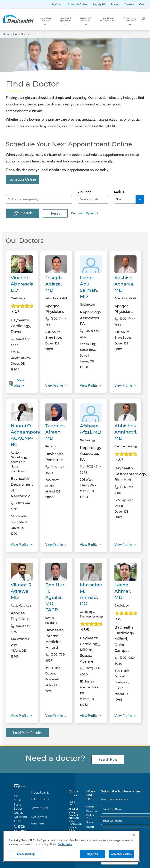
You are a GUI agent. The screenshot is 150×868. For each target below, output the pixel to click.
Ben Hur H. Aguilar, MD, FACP (55, 597)
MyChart (57, 4)
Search (26, 213)
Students (91, 822)
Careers (129, 4)
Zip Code (85, 192)
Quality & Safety (73, 829)
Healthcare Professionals (107, 19)
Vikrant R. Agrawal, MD (22, 591)
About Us (73, 809)
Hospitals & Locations (45, 19)
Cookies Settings (26, 854)
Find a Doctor (72, 803)
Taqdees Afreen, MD (55, 432)
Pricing (115, 4)
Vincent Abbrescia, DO (23, 284)
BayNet (90, 827)
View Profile (54, 385)
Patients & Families (86, 19)
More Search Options (85, 213)
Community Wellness (130, 19)
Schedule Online (78, 4)
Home (7, 34)
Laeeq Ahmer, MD (123, 591)
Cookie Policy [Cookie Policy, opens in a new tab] (65, 844)
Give (142, 4)
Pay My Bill (99, 4)
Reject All (92, 854)
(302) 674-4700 (20, 829)
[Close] (134, 835)
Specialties (39, 808)
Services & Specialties (66, 19)
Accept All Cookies (121, 854)
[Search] (144, 20)
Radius (119, 192)
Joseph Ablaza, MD (54, 284)
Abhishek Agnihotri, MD (126, 432)
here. (126, 799)
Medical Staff (90, 816)
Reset (55, 213)
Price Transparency (75, 823)
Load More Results (27, 733)
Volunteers (92, 811)
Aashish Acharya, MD (124, 284)
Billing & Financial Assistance (74, 815)
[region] (71, 846)
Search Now (108, 760)
